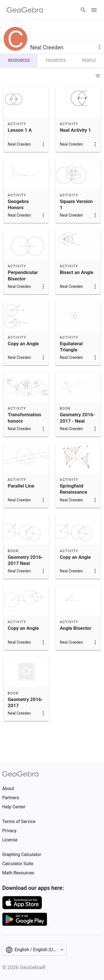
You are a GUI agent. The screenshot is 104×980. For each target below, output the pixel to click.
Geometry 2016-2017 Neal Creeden (25, 563)
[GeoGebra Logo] (25, 10)
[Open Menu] (94, 10)
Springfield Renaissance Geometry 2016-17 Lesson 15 (78, 495)
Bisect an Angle (77, 272)
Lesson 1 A (20, 130)
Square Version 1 (76, 204)
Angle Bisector (76, 628)
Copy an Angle (23, 344)
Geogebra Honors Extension (18, 208)
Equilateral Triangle (71, 347)
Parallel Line (21, 486)
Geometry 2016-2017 (25, 702)
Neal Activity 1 (76, 130)
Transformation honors (25, 418)
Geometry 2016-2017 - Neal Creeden (78, 421)
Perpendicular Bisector (23, 275)
